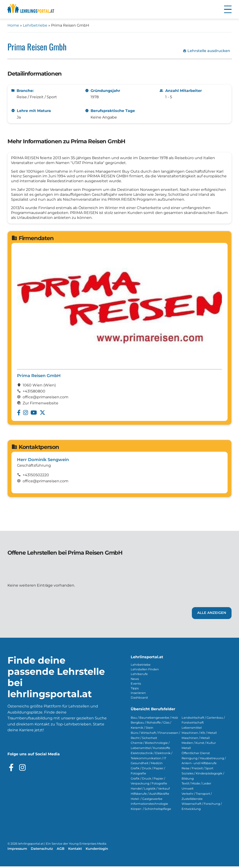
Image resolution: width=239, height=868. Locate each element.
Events (136, 685)
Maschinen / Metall (196, 740)
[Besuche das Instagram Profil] (22, 769)
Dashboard (139, 699)
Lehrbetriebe (35, 25)
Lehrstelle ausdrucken (206, 51)
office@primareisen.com (46, 483)
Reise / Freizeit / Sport (197, 770)
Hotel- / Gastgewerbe (147, 800)
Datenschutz (42, 850)
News (135, 681)
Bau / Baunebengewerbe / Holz (154, 719)
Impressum (17, 850)
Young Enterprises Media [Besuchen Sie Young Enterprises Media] (88, 845)
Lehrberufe (139, 676)
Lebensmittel (192, 729)
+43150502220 (36, 477)
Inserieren (138, 695)
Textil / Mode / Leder (196, 785)
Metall (186, 750)
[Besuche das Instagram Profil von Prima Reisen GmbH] (26, 414)
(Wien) (50, 387)
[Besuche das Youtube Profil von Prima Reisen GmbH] (34, 414)
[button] (228, 9)
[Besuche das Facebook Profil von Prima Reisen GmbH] (19, 414)
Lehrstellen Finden (145, 671)
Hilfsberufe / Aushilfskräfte (150, 795)
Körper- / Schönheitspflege (151, 810)
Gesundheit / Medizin (147, 765)
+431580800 (34, 393)
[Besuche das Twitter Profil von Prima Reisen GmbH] (42, 414)
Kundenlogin (97, 850)
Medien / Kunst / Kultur (199, 744)
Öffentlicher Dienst (196, 755)
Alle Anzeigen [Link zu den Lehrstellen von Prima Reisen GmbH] (212, 614)
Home (13, 25)
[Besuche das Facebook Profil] (11, 769)
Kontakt (75, 850)
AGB (61, 850)
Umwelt (188, 790)
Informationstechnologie (149, 805)
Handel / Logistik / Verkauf (150, 790)
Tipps (135, 690)
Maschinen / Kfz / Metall (199, 734)
